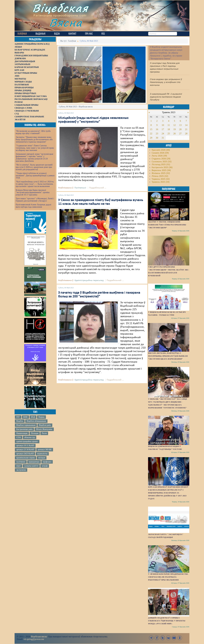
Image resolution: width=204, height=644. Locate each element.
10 (163, 125)
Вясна (66, 22)
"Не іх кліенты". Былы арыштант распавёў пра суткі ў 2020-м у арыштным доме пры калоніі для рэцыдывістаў (34, 167)
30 (157, 138)
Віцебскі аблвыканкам (36, 421)
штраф (45, 466)
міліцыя (42, 458)
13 (180, 125)
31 (163, 138)
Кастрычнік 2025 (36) (162, 167)
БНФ (25, 417)
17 (163, 129)
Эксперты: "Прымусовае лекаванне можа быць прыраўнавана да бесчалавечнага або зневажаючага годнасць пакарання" (34, 139)
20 (180, 129)
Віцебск (20, 421)
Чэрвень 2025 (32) (161, 179)
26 (175, 134)
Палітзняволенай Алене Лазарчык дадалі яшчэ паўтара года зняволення (33, 206)
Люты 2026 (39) (159, 156)
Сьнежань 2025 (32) (162, 162)
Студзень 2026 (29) (161, 159)
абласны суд (30, 437)
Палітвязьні (80, 188)
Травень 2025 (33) (161, 182)
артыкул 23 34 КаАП (25, 450)
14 (186, 125)
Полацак (35, 433)
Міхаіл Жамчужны (44, 429)
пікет (19, 466)
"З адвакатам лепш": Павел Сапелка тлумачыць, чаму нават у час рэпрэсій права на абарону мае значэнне (35, 148)
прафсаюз (47, 462)
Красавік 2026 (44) (161, 150)
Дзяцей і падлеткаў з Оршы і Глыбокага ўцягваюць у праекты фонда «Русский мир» (167, 621)
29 (151, 138)
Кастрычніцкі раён (24, 429)
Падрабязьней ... (98, 188)
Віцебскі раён (45, 425)
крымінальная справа (25, 458)
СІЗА (19, 437)
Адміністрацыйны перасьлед (89, 280)
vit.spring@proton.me (34, 639)
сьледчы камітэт (31, 466)
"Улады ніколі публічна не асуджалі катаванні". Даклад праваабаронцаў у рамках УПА (35, 176)
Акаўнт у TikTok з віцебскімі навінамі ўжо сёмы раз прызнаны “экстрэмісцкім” (167, 225)
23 (157, 134)
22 (151, 134)
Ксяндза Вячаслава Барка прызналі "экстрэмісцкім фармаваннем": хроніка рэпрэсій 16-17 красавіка (33, 192)
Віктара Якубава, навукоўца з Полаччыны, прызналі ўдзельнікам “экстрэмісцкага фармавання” (168, 356)
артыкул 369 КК (45, 450)
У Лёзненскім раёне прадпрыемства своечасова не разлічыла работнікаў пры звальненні (168, 577)
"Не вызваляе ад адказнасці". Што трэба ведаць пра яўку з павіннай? (33, 132)
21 (186, 129)
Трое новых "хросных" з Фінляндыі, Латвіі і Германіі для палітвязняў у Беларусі (35, 200)
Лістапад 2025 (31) (161, 165)
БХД (33, 417)
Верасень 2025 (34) (161, 170)
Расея (44, 433)
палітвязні (21, 462)
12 (175, 125)
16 (157, 129)
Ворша (41, 417)
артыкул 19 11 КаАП (25, 445)
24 (163, 134)
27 (180, 134)
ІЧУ (18, 417)
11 (169, 125)
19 (175, 129)
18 (169, 129)
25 (169, 134)
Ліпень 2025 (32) (160, 176)
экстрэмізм (21, 470)
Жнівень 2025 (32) (161, 173)
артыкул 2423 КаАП (25, 454)
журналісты (42, 454)
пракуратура (34, 462)
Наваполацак (22, 433)
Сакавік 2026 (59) (160, 153)
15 (151, 129)
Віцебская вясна (39, 637)
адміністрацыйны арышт (27, 441)
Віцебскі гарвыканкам (26, 425)
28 (186, 134)
